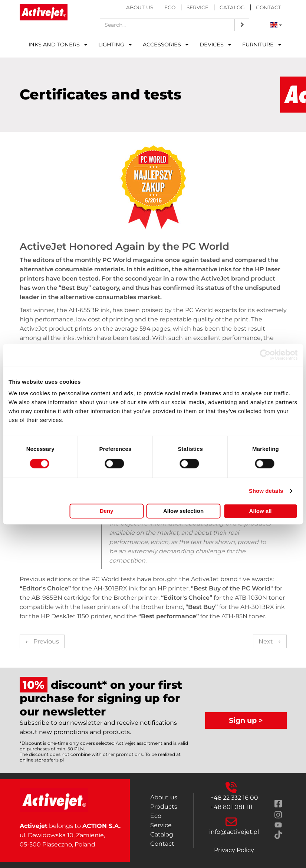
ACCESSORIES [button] (166, 45)
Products (164, 807)
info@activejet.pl (234, 832)
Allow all (261, 511)
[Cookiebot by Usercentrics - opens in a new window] (265, 355)
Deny (107, 511)
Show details (266, 491)
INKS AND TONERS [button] (58, 45)
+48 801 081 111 (231, 807)
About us (140, 7)
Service (198, 7)
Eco (170, 7)
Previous (42, 641)
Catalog (232, 7)
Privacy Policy (234, 850)
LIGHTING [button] (115, 45)
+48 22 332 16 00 (234, 798)
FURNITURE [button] (262, 45)
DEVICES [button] (215, 45)
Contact (269, 7)
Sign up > (246, 720)
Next (270, 641)
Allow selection (183, 511)
